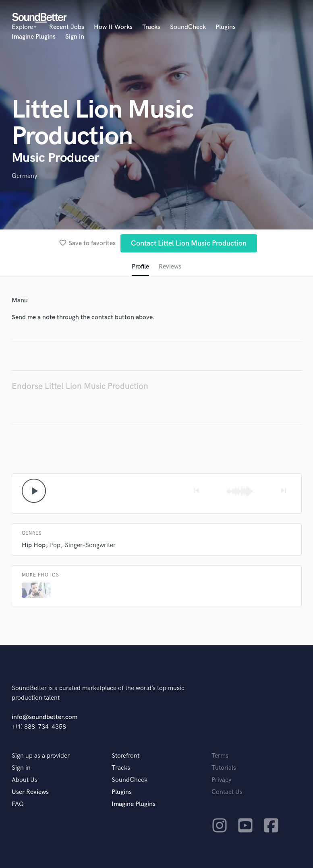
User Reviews (30, 792)
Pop (55, 545)
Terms (220, 756)
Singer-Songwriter (90, 545)
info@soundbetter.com (45, 717)
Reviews (170, 267)
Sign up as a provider (41, 756)
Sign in (75, 37)
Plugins (226, 27)
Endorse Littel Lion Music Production (80, 386)
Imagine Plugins (34, 37)
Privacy (222, 780)
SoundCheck (188, 27)
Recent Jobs (67, 27)
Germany (25, 176)
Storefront (125, 756)
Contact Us (227, 792)
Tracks (151, 27)
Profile (140, 267)
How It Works (113, 27)
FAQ (18, 804)
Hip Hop (34, 545)
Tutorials (224, 768)
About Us (25, 780)
